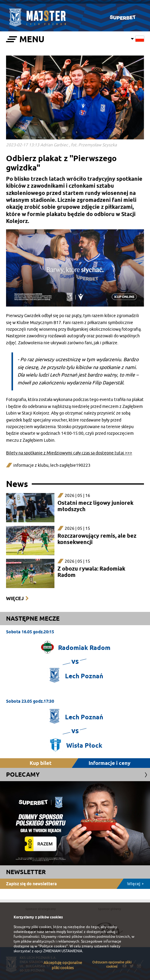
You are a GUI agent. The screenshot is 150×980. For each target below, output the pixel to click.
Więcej (15, 598)
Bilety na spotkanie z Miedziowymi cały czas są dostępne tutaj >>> (69, 453)
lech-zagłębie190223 (70, 465)
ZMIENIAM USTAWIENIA (63, 951)
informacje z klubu (31, 465)
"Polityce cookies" (53, 946)
